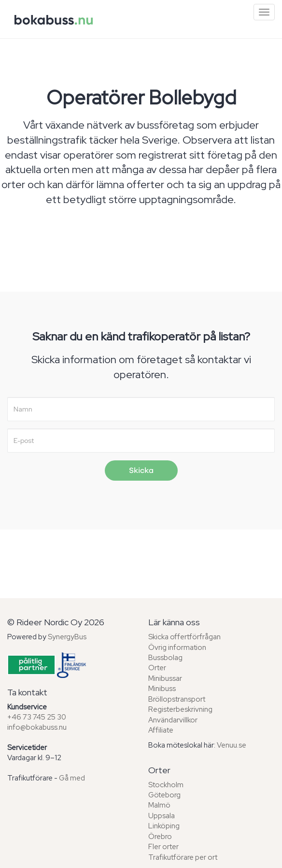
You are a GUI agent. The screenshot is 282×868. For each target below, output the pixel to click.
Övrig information (177, 647)
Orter (157, 668)
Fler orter (163, 847)
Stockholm (166, 785)
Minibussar (165, 678)
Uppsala (162, 816)
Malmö (159, 805)
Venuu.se (232, 745)
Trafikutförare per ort (183, 857)
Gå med (72, 778)
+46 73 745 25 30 (37, 717)
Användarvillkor (173, 720)
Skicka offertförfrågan (184, 637)
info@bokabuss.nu (37, 727)
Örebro (160, 837)
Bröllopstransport (177, 699)
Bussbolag (165, 658)
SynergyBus (67, 637)
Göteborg (164, 795)
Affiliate (161, 730)
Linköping (164, 826)
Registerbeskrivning (180, 709)
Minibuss (162, 689)
